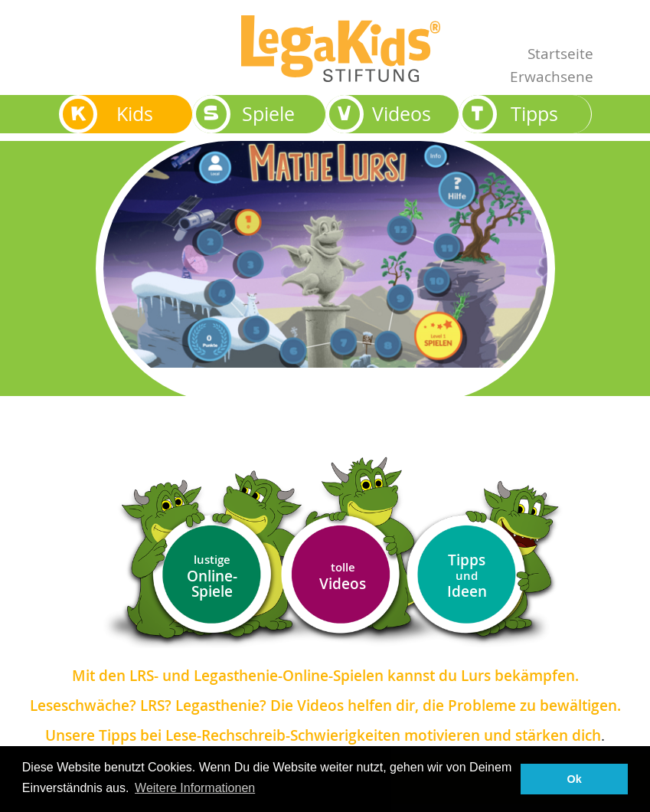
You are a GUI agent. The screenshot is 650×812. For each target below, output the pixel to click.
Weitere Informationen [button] (195, 788)
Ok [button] (575, 779)
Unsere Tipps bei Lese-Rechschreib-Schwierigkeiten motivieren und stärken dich (323, 735)
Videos (343, 576)
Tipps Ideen (467, 576)
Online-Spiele (212, 576)
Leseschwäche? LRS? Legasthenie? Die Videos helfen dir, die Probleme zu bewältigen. (325, 706)
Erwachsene (552, 76)
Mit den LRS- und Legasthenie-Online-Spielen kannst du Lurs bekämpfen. (325, 676)
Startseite (560, 53)
